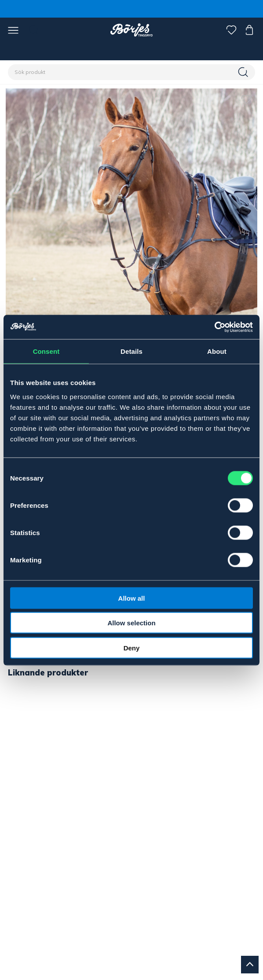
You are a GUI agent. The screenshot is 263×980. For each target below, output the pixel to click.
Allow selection (131, 623)
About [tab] (217, 351)
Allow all (132, 598)
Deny (132, 648)
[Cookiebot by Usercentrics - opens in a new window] (214, 327)
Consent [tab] (46, 351)
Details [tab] (131, 351)
